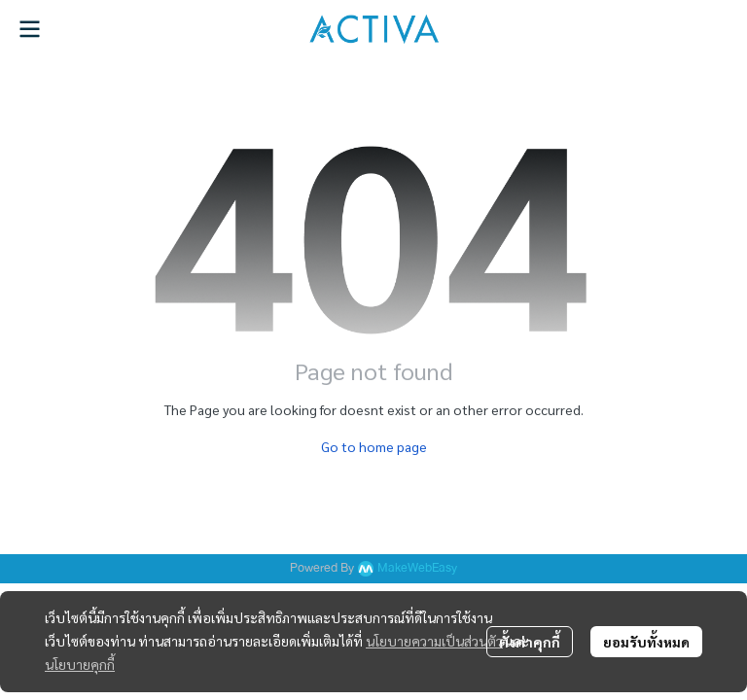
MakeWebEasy (417, 568)
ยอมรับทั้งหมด (646, 642)
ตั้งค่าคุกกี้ (530, 642)
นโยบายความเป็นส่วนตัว (434, 641)
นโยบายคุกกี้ (80, 664)
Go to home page (374, 446)
